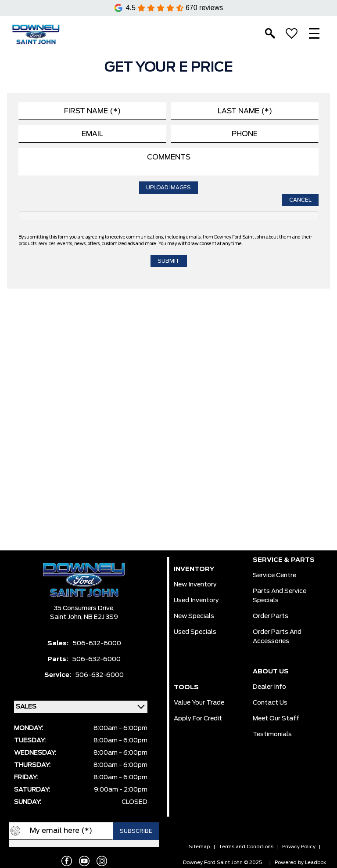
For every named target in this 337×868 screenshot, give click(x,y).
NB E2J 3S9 (101, 617)
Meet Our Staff (276, 719)
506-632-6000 (97, 644)
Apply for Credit (198, 719)
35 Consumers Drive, (84, 608)
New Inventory (195, 585)
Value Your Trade (199, 703)
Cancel (300, 200)
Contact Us (270, 703)
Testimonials (272, 734)
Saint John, (67, 617)
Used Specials (195, 632)
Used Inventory (196, 600)
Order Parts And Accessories (277, 637)
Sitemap (199, 847)
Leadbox (315, 863)
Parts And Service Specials (280, 596)
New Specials (194, 616)
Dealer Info (269, 687)
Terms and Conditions (246, 847)
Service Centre (274, 575)
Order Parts (271, 616)
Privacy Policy (299, 847)
